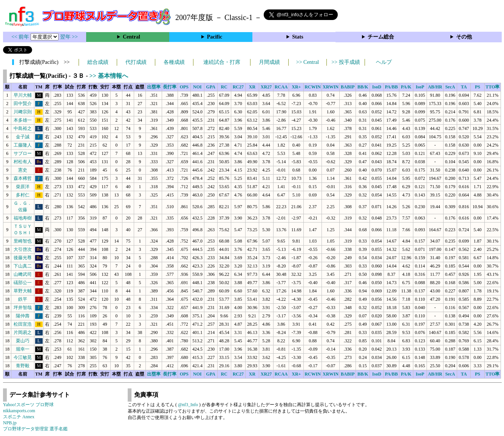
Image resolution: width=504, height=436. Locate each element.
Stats (298, 37)
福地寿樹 (23, 218)
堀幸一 (23, 349)
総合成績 (98, 62)
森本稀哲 (23, 178)
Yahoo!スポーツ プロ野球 (28, 405)
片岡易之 (23, 332)
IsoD (377, 87)
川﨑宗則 (23, 112)
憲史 (23, 170)
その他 (464, 37)
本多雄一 (23, 120)
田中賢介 (23, 104)
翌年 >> (69, 37)
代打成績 (136, 62)
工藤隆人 (23, 145)
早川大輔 (23, 95)
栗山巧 (23, 341)
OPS (184, 87)
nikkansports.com (19, 411)
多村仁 (23, 195)
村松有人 (23, 162)
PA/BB (391, 87)
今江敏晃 (23, 357)
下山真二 (23, 266)
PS (478, 87)
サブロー (23, 153)
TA (464, 87)
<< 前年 (21, 37)
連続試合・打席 (222, 62)
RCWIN (313, 87)
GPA (211, 87)
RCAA (281, 87)
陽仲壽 (23, 316)
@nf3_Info (188, 405)
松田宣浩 (23, 324)
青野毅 (23, 366)
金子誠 (23, 137)
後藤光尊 (23, 258)
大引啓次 (23, 249)
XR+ (296, 87)
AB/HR (435, 87)
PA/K (406, 87)
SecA (450, 87)
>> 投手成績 (346, 62)
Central (131, 37)
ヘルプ (384, 62)
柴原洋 (23, 187)
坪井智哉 (23, 308)
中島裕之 (23, 128)
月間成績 (269, 62)
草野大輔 (23, 291)
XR (252, 87)
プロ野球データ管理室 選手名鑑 (35, 429)
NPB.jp (10, 423)
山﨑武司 (23, 274)
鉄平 (23, 299)
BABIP (348, 87)
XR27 (266, 87)
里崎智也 (23, 241)
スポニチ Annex (19, 417)
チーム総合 (381, 37)
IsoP (420, 87)
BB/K (363, 87)
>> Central (308, 62)
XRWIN (331, 87)
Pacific (215, 37)
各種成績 (174, 62)
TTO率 (492, 87)
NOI (197, 87)
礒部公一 (23, 283)
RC (224, 87)
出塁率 (154, 87)
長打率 (170, 87)
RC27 (238, 87)
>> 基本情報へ (109, 76)
